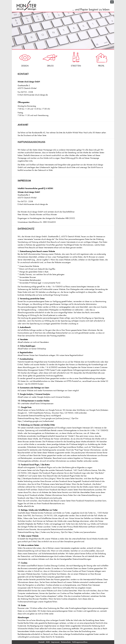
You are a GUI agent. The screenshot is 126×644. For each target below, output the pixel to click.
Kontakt (42, 642)
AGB (48, 642)
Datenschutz (66, 642)
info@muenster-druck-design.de (36, 95)
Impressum (55, 642)
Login (13, 641)
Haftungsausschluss (80, 642)
